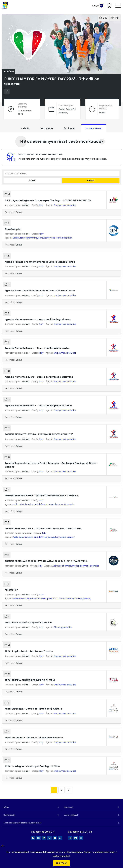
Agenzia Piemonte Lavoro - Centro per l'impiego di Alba (37, 348)
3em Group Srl (13, 229)
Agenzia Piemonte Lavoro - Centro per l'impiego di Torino (38, 406)
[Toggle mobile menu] (118, 6)
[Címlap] (5, 6)
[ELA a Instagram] (70, 838)
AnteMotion (11, 590)
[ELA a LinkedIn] (76, 838)
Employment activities (65, 205)
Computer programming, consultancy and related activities (42, 238)
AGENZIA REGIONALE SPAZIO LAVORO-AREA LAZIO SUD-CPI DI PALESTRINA (46, 561)
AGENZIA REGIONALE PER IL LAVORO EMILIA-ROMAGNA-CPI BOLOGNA (43, 528)
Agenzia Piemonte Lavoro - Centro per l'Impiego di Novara (39, 377)
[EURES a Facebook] (33, 838)
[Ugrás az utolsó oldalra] (69, 790)
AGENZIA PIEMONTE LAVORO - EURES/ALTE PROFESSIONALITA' (39, 434)
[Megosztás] (7, 91)
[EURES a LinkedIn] (44, 838)
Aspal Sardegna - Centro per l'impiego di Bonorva (34, 738)
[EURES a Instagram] (39, 838)
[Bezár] (2, 845)
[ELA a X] (81, 838)
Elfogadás (61, 863)
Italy (41, 205)
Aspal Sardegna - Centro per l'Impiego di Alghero (33, 709)
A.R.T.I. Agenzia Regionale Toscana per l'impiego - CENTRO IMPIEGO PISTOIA (48, 200)
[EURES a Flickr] (60, 838)
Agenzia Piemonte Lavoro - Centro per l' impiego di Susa (38, 319)
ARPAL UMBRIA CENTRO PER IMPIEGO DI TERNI (30, 680)
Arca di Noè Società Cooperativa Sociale (28, 623)
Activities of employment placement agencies (76, 566)
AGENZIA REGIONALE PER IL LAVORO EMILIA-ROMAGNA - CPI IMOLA (41, 496)
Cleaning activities (63, 627)
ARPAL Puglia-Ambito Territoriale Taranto (29, 651)
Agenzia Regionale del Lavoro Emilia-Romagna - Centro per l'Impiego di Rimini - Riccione (51, 465)
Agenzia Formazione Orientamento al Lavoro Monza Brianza (40, 262)
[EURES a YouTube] (55, 838)
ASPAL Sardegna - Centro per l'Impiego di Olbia (32, 766)
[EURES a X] (49, 838)
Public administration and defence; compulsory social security (44, 504)
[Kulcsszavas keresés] (61, 173)
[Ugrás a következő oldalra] (61, 790)
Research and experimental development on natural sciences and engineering (52, 599)
